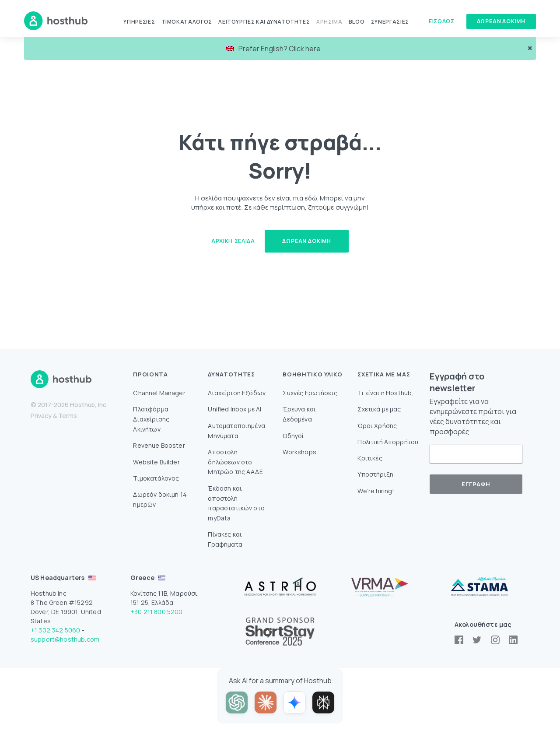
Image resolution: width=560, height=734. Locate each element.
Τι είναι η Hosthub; (386, 393)
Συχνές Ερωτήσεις (310, 393)
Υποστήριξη (375, 474)
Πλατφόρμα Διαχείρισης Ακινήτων (151, 419)
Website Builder (156, 462)
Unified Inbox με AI (234, 409)
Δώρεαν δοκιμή (501, 21)
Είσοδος (441, 21)
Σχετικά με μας (379, 409)
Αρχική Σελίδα (233, 241)
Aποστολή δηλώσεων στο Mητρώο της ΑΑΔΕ (235, 462)
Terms (68, 416)
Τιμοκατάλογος (187, 22)
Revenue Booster (159, 445)
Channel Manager (159, 393)
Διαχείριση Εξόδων (237, 393)
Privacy (41, 416)
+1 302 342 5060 (55, 630)
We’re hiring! (376, 491)
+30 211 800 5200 (157, 612)
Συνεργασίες (390, 22)
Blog (357, 22)
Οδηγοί (293, 436)
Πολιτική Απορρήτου (388, 442)
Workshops (299, 452)
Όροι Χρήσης (377, 426)
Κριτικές (370, 458)
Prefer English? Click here (273, 49)
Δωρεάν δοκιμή (306, 241)
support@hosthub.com (65, 639)
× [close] (530, 48)
